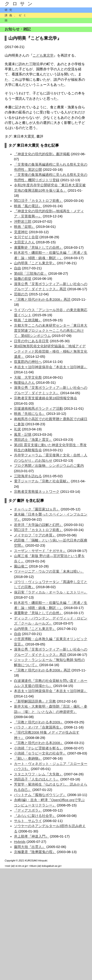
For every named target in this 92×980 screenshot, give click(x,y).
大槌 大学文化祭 (28, 377)
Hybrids (20, 842)
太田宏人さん (24, 242)
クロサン (20, 4)
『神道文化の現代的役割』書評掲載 (42, 154)
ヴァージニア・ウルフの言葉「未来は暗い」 (49, 571)
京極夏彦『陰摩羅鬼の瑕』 (35, 852)
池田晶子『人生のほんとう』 (37, 779)
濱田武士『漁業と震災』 (33, 440)
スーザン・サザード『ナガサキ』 (40, 551)
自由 (17, 268)
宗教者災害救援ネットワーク (37, 492)
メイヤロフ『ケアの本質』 (35, 535)
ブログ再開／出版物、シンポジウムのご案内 (49, 466)
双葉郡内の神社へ (28, 362)
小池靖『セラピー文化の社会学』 (40, 753)
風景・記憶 (23, 435)
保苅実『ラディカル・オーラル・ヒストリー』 (51, 592)
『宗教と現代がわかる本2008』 (39, 743)
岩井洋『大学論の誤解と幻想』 (38, 525)
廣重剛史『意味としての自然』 (38, 248)
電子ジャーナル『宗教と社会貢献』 (42, 481)
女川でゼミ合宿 (26, 237)
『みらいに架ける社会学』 (35, 816)
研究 (9, 10)
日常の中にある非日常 (31, 341)
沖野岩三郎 (23, 222)
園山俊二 (21, 566)
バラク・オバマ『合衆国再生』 (38, 727)
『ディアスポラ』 (28, 810)
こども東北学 (43, 55)
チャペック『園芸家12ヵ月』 (37, 509)
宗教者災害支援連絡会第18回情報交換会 (46, 398)
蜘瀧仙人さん (24, 383)
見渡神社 (21, 232)
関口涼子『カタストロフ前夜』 (38, 201)
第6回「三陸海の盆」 (31, 274)
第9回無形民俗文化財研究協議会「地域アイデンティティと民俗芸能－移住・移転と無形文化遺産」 (51, 351)
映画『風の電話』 (28, 206)
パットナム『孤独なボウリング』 (40, 795)
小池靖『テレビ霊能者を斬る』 (38, 748)
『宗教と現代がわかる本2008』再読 (42, 300)
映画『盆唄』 (24, 227)
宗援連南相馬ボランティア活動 (38, 409)
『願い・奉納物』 (28, 758)
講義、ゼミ (16, 15)
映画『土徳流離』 (28, 320)
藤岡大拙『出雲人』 (30, 847)
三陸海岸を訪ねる (28, 476)
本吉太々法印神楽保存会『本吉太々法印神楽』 (51, 367)
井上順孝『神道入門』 (31, 836)
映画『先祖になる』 (30, 414)
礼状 (17, 429)
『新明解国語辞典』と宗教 (35, 701)
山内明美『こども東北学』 (35, 263)
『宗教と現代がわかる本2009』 (39, 722)
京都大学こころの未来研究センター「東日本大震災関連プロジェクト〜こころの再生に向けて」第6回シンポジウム (51, 331)
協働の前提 (23, 279)
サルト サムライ (28, 821)
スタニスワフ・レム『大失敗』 (38, 774)
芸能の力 (21, 294)
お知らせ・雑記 (18, 29)
